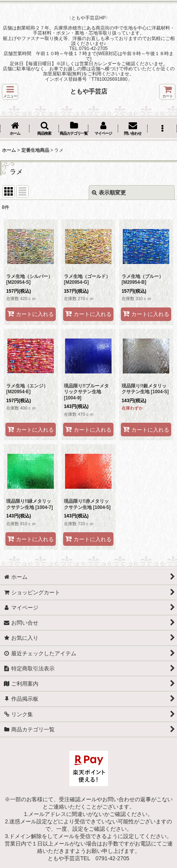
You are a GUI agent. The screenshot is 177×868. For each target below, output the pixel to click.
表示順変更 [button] (109, 193)
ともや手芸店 (89, 91)
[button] (10, 92)
